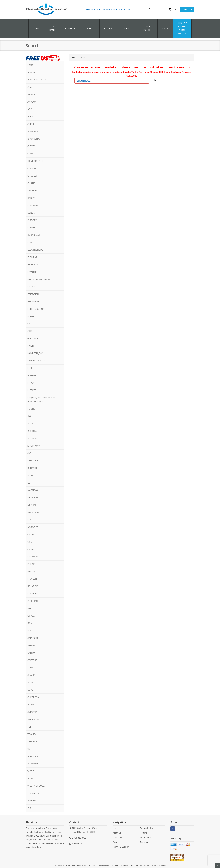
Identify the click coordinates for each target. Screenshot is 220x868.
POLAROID (33, 586)
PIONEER (32, 579)
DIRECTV (32, 220)
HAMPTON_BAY (35, 353)
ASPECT (32, 124)
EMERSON (33, 265)
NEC (30, 520)
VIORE (31, 771)
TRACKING (128, 28)
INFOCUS (32, 424)
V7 (29, 749)
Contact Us (72, 28)
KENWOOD (33, 468)
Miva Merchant (160, 865)
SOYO (31, 690)
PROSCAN (33, 601)
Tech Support (148, 28)
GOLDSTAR (33, 339)
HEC (30, 368)
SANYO (31, 653)
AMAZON (32, 102)
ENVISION (32, 272)
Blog (115, 842)
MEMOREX (33, 498)
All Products (145, 838)
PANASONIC (34, 557)
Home (37, 28)
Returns (144, 833)
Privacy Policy (146, 828)
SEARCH (91, 28)
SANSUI (31, 645)
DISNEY (31, 228)
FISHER (31, 287)
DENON (31, 213)
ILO (29, 416)
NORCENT (33, 527)
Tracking (144, 842)
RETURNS (109, 28)
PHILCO (31, 564)
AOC (30, 109)
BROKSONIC (34, 139)
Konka (30, 475)
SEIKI (30, 668)
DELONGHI (33, 205)
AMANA (31, 95)
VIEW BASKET (53, 28)
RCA (30, 623)
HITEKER (32, 390)
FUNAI (31, 316)
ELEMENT (32, 257)
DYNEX (31, 242)
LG (29, 483)
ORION (31, 549)
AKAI (30, 87)
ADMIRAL (32, 72)
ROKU (31, 631)
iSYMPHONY (34, 446)
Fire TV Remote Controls (39, 279)
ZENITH (31, 808)
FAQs (165, 28)
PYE (30, 609)
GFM (30, 331)
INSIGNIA (32, 431)
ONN (30, 542)
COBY (30, 154)
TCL (29, 727)
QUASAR (32, 616)
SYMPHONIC (34, 719)
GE (29, 324)
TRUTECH (32, 742)
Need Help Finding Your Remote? (182, 28)
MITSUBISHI (33, 512)
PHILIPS (31, 572)
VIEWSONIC (33, 764)
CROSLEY (32, 176)
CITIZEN (32, 146)
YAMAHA (32, 801)
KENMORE (33, 461)
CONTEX (32, 169)
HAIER (31, 346)
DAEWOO (32, 191)
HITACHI (32, 383)
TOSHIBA (32, 734)
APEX (30, 117)
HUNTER (32, 409)
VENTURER (33, 756)
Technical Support (121, 847)
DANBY (31, 198)
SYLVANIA (32, 712)
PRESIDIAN (33, 594)
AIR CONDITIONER (37, 80)
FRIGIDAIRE (33, 302)
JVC (29, 453)
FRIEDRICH (33, 294)
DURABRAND (34, 235)
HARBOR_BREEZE (37, 361)
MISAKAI (32, 505)
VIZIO (30, 779)
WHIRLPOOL (34, 793)
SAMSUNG (33, 638)
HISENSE (32, 376)
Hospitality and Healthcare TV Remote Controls (41, 400)
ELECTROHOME (35, 250)
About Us (117, 833)
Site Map (115, 865)
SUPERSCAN (34, 697)
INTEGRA (32, 438)
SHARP (31, 675)
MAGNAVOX (33, 490)
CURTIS (31, 183)
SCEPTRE (32, 660)
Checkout (187, 9)
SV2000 (31, 705)
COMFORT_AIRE (36, 161)
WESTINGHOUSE (36, 786)
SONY (30, 682)
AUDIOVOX (33, 132)
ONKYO (31, 535)
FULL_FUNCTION (36, 309)
